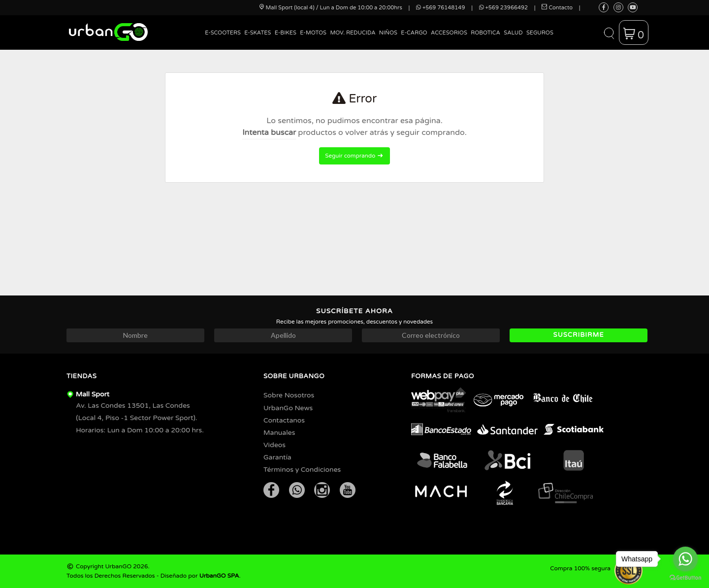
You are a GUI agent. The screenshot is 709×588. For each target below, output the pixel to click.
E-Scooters (223, 33)
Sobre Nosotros (289, 395)
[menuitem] (223, 40)
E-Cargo (414, 33)
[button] (609, 33)
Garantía (277, 457)
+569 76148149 (440, 8)
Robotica (485, 33)
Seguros (540, 33)
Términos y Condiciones (302, 470)
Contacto (557, 8)
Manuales (279, 433)
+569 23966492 (503, 8)
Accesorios (449, 33)
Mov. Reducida (353, 33)
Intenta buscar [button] (269, 132)
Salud (513, 33)
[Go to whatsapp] (685, 559)
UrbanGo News (288, 408)
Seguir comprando (354, 156)
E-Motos (313, 33)
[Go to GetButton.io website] (685, 578)
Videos (274, 445)
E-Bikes (286, 33)
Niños (388, 33)
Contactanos (284, 420)
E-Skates (258, 33)
